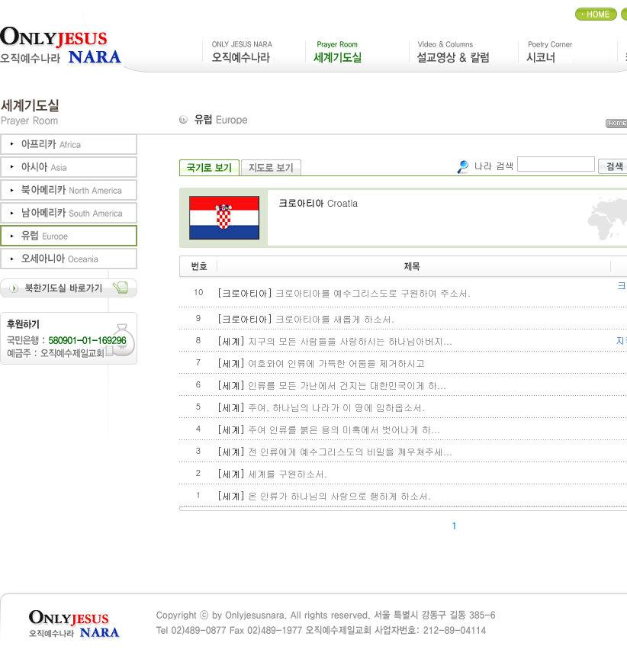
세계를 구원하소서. (288, 473)
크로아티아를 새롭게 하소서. (335, 318)
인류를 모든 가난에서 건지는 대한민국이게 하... (347, 385)
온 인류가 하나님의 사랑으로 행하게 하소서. (339, 495)
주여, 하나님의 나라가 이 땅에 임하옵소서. (336, 407)
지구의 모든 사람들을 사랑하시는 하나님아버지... (350, 341)
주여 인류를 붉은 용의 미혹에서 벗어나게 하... (344, 429)
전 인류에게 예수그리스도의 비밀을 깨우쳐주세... (350, 451)
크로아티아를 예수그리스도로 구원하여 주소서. (373, 293)
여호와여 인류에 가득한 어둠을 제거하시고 (336, 363)
